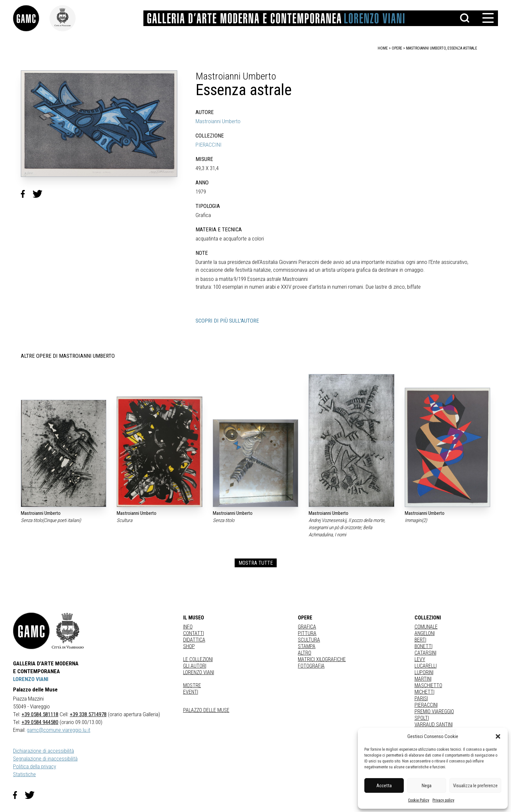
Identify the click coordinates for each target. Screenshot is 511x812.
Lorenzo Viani (199, 672)
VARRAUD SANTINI (434, 725)
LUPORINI (424, 672)
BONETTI (423, 646)
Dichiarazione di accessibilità (44, 751)
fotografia (311, 666)
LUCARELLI (426, 666)
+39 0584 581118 (40, 714)
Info (188, 627)
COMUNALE (426, 627)
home (383, 48)
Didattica (194, 640)
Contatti (194, 633)
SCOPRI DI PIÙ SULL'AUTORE (227, 321)
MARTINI (423, 679)
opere (397, 48)
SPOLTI (422, 718)
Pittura (307, 633)
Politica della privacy (35, 766)
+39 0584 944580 (40, 722)
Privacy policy (443, 800)
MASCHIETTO (428, 685)
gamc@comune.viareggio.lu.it (58, 730)
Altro (305, 653)
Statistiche (24, 774)
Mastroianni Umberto (218, 121)
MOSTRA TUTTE (256, 563)
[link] (31, 18)
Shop (189, 646)
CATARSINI (425, 653)
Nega (427, 786)
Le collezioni (198, 659)
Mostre (192, 685)
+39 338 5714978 (88, 714)
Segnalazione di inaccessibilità (45, 759)
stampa (307, 646)
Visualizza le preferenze (475, 786)
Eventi (191, 692)
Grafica (307, 627)
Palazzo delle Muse (206, 710)
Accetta (384, 786)
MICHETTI (424, 692)
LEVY (420, 659)
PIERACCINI (209, 145)
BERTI (420, 640)
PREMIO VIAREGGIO (434, 711)
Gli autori (195, 666)
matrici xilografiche (322, 659)
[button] (498, 736)
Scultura (309, 640)
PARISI (421, 698)
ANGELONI (425, 633)
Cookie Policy (419, 800)
